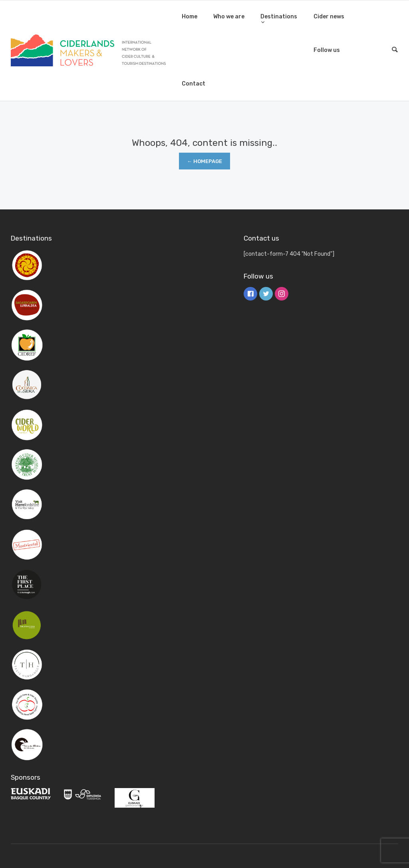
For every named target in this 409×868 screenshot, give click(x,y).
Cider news (329, 17)
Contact (194, 84)
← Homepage (204, 161)
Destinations (279, 17)
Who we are (229, 17)
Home (190, 17)
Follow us (327, 50)
